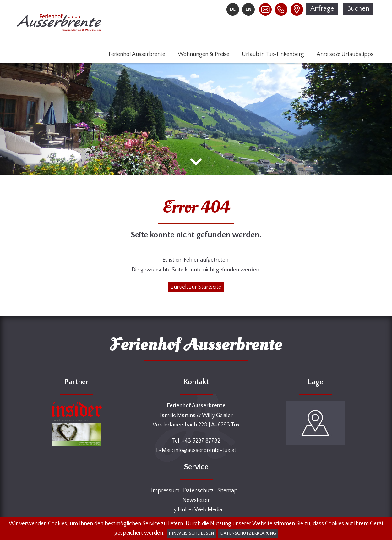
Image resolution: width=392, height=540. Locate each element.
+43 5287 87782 (201, 441)
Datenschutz (198, 491)
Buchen (358, 9)
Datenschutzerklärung (248, 533)
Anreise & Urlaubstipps (345, 54)
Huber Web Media (200, 510)
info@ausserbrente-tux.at (205, 450)
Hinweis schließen (191, 533)
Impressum (165, 491)
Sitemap (227, 491)
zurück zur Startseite (196, 287)
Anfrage (322, 9)
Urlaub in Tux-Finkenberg (273, 54)
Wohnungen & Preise (204, 54)
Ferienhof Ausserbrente (137, 54)
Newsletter (196, 500)
